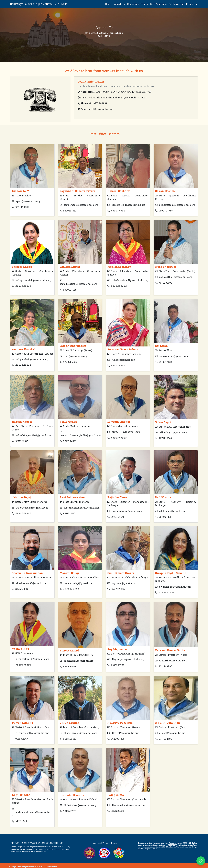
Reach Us (191, 4)
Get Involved (176, 4)
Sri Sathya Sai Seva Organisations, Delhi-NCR (39, 4)
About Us (119, 4)
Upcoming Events (137, 4)
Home (108, 4)
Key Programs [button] (158, 4)
